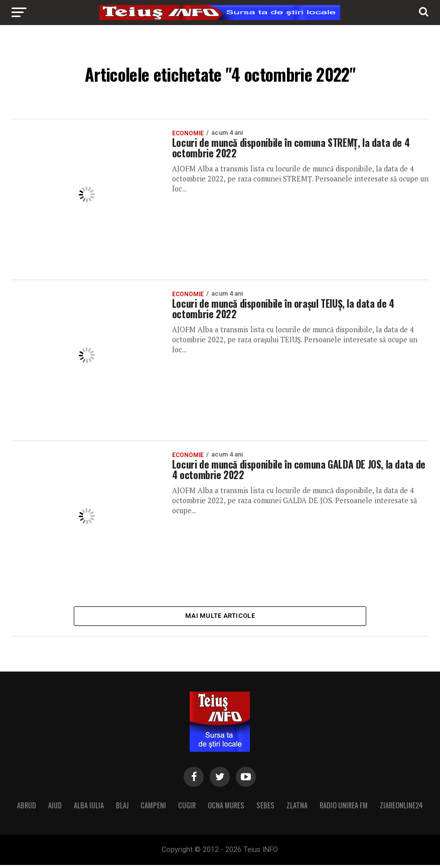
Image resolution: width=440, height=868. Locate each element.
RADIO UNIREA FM (344, 808)
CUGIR (187, 808)
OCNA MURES (226, 808)
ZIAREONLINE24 (401, 808)
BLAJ (122, 808)
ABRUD (27, 808)
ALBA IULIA (89, 808)
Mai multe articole (220, 617)
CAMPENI (153, 808)
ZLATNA (297, 808)
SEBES (265, 808)
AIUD (55, 808)
